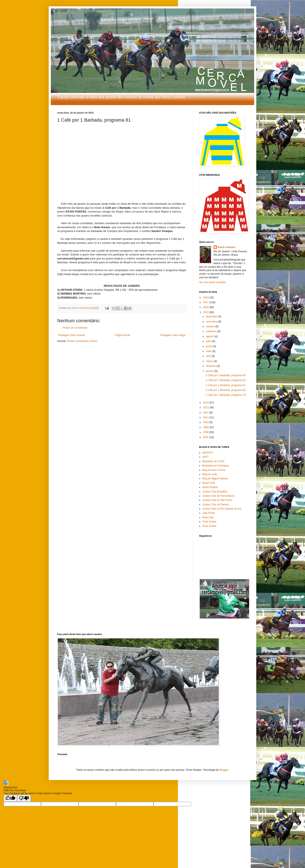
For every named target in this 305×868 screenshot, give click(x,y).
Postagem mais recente (72, 335)
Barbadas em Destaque (216, 466)
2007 (206, 437)
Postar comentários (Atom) (82, 341)
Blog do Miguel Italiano (215, 479)
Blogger (224, 770)
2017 (206, 302)
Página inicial (123, 335)
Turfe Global (209, 522)
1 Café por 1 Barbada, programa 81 (225, 385)
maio (209, 351)
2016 (206, 307)
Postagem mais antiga (173, 335)
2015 (206, 312)
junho (210, 346)
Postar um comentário (75, 328)
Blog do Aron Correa (214, 470)
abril (209, 356)
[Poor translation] (24, 798)
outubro (211, 326)
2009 (206, 427)
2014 (206, 403)
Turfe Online (209, 526)
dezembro (212, 317)
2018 (206, 298)
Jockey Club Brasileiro (215, 492)
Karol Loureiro (227, 247)
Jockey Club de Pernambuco (218, 496)
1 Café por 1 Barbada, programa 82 (225, 380)
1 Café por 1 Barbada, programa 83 (225, 375)
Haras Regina (210, 487)
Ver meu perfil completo (212, 282)
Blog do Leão (210, 474)
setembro (212, 331)
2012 (206, 413)
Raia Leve (208, 517)
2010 (206, 422)
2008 (206, 432)
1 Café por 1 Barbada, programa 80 (225, 390)
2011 (206, 417)
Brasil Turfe (209, 483)
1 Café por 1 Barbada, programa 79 (225, 395)
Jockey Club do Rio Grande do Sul (222, 509)
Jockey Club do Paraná (215, 505)
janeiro (210, 371)
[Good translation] (10, 798)
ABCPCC (208, 453)
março (210, 361)
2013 (206, 407)
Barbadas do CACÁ (213, 461)
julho (209, 341)
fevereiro (211, 366)
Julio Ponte (209, 513)
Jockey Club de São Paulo (217, 500)
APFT (206, 457)
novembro (212, 322)
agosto (210, 336)
